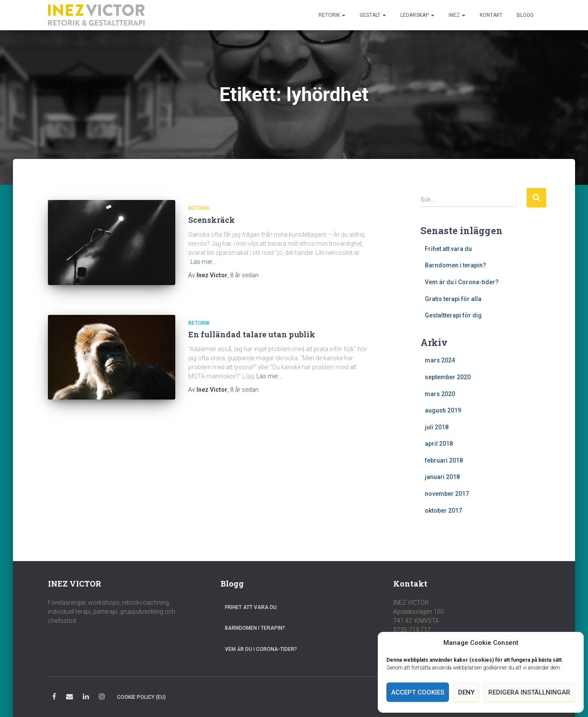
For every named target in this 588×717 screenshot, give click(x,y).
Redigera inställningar (529, 692)
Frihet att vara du (448, 249)
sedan (244, 275)
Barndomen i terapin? (455, 265)
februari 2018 (444, 460)
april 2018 (439, 444)
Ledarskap (417, 15)
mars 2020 (440, 394)
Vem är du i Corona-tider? (462, 282)
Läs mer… (203, 262)
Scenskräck (212, 220)
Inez (457, 15)
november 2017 (447, 494)
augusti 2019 (443, 410)
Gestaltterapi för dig (453, 315)
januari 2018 (442, 477)
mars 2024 (440, 360)
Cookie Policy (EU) (141, 697)
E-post (70, 698)
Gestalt (373, 15)
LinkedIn (86, 698)
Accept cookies (418, 692)
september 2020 (448, 377)
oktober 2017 (443, 511)
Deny (466, 692)
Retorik (332, 15)
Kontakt (491, 15)
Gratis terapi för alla (453, 299)
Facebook (54, 698)
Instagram (102, 698)
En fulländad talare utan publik (252, 333)
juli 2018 (437, 427)
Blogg (525, 15)
